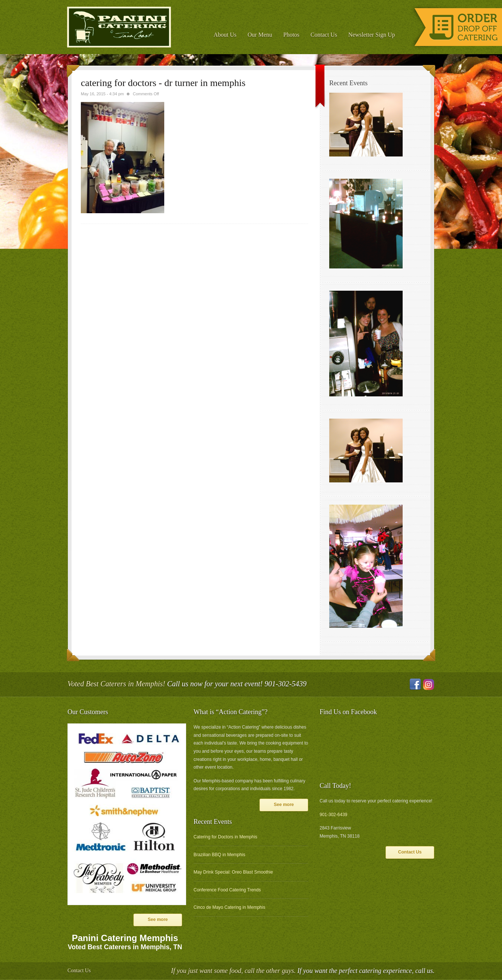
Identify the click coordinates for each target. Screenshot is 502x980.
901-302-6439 (333, 815)
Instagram (429, 684)
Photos (291, 35)
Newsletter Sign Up (371, 35)
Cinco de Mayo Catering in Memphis (229, 907)
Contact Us (324, 35)
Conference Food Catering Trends (227, 890)
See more (158, 920)
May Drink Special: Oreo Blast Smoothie (233, 872)
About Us (225, 35)
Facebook (415, 684)
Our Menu (260, 35)
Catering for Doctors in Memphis (225, 837)
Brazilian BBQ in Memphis (219, 855)
